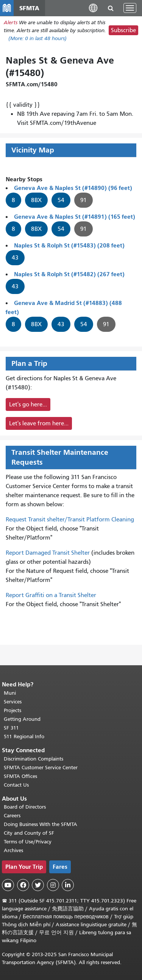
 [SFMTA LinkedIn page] (68, 885)
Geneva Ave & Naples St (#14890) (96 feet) (73, 188)
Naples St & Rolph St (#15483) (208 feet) (69, 245)
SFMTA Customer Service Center (41, 768)
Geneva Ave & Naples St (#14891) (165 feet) (75, 217)
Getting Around (22, 719)
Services (13, 702)
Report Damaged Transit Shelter (48, 553)
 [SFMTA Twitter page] (38, 885)
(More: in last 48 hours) (37, 38)
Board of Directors (25, 807)
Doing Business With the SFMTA (41, 824)
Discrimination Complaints (34, 759)
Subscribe (123, 30)
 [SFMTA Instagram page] (53, 885)
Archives (13, 850)
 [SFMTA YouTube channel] (8, 885)
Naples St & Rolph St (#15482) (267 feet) (69, 274)
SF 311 (11, 728)
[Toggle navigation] (130, 8)
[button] (93, 8)
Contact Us (16, 785)
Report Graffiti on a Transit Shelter (51, 595)
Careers (12, 816)
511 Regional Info (24, 737)
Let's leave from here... (39, 423)
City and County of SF (29, 833)
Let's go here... (28, 404)
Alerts (11, 23)
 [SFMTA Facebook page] (23, 885)
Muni (10, 693)
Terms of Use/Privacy (28, 842)
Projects (12, 710)
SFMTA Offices (20, 776)
